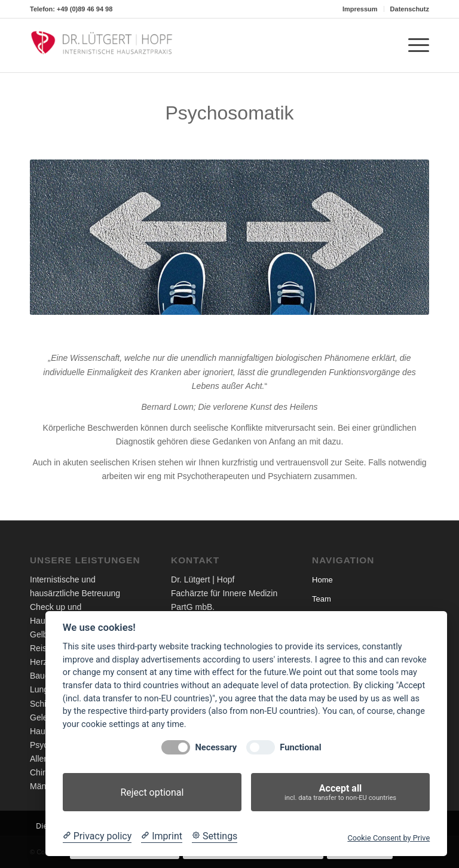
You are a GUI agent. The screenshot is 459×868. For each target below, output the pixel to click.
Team (322, 599)
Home (322, 580)
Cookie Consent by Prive (388, 838)
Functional (300, 748)
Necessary (216, 748)
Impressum (360, 9)
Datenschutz (410, 9)
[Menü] (413, 45)
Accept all (340, 792)
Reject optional (152, 792)
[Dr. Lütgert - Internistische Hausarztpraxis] (101, 45)
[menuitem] (360, 9)
